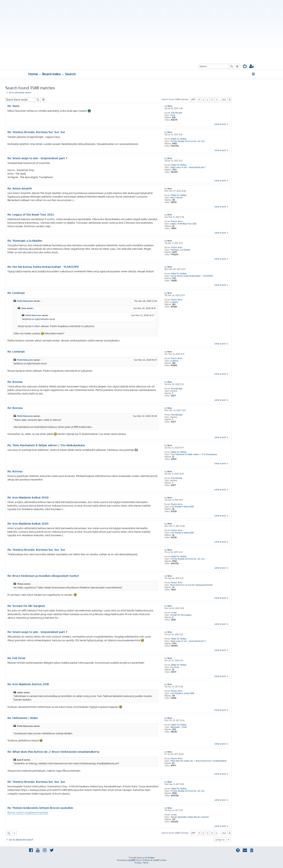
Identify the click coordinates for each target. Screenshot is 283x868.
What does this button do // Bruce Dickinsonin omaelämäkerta (198, 761)
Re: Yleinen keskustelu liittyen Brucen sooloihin (40, 808)
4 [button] (212, 100)
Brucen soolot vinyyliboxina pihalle (28, 812)
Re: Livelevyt (16, 293)
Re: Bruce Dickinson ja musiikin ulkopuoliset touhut (43, 576)
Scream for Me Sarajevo (181, 615)
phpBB (131, 860)
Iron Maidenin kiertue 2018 (182, 693)
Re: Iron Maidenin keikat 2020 (28, 498)
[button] (193, 100)
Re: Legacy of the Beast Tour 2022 (31, 215)
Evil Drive (175, 667)
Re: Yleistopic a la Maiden (25, 241)
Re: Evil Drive (16, 658)
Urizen (174, 613)
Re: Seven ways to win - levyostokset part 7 (37, 158)
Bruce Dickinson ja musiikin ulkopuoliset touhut (191, 585)
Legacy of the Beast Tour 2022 (183, 224)
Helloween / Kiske (179, 727)
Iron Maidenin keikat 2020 (182, 507)
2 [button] (203, 100)
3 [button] (207, 100)
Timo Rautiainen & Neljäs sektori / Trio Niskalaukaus (194, 454)
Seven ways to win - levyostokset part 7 (188, 167)
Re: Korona (15, 382)
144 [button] (224, 100)
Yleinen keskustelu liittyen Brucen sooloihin (190, 817)
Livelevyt (174, 302)
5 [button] (216, 100)
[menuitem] (245, 67)
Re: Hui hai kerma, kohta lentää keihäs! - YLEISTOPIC (43, 267)
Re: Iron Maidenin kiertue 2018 (28, 684)
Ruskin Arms (177, 221)
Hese (170, 106)
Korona (174, 391)
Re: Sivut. (14, 106)
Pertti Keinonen (25, 301)
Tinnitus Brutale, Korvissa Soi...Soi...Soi (187, 141)
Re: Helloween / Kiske (23, 718)
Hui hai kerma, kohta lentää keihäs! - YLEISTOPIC (192, 276)
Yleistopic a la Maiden (180, 250)
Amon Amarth (176, 198)
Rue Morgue (177, 113)
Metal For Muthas (179, 139)
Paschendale (177, 389)
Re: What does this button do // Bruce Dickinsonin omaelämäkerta (53, 752)
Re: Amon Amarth (20, 188)
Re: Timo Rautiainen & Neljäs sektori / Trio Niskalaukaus (46, 445)
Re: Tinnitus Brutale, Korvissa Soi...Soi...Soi (36, 132)
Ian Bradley (149, 858)
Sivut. (173, 115)
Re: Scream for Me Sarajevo (26, 606)
